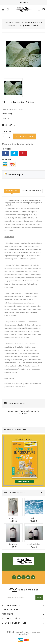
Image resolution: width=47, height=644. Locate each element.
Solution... (13, 518)
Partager (6, 153)
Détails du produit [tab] (32, 191)
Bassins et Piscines (15, 430)
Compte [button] (24, 3)
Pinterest (23, 153)
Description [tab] (12, 191)
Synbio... (34, 518)
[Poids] (6, 118)
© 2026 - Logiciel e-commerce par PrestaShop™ (23, 633)
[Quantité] (5, 136)
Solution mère (34, 544)
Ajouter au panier (25, 136)
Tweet (14, 153)
